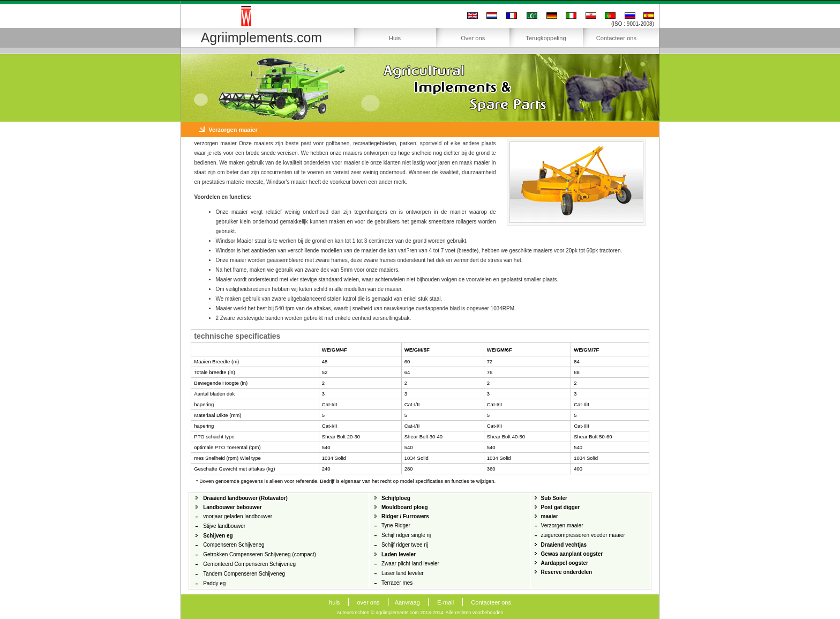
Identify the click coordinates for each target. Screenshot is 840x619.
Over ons (473, 38)
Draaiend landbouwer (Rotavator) (245, 498)
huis (334, 602)
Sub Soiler (554, 498)
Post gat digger (561, 507)
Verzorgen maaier (562, 525)
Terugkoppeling (546, 38)
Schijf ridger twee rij (405, 545)
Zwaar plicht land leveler (410, 564)
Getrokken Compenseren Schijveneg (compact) (260, 554)
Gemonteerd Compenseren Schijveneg (249, 564)
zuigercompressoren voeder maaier (583, 535)
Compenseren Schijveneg (234, 545)
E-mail (445, 602)
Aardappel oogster (565, 563)
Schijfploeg (396, 498)
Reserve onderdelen (567, 572)
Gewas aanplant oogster (572, 554)
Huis (395, 38)
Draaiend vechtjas (564, 545)
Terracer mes (397, 583)
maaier (550, 516)
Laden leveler (399, 554)
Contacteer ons (616, 38)
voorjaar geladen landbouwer (238, 516)
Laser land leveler (403, 573)
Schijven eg (218, 536)
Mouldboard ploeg (405, 507)
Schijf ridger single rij (406, 535)
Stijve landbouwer (224, 526)
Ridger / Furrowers (405, 516)
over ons (368, 602)
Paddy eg (214, 583)
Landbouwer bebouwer (232, 507)
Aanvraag (407, 602)
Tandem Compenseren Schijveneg (244, 574)
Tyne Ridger (396, 525)
